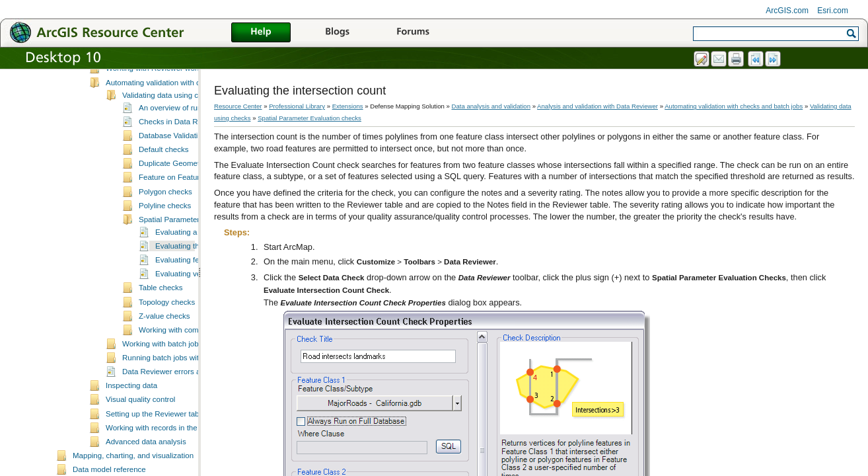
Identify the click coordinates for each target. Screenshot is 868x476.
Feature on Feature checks (184, 225)
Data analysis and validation (491, 106)
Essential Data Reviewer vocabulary (166, 102)
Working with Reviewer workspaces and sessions (189, 116)
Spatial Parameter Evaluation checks (309, 118)
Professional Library (297, 106)
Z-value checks (164, 364)
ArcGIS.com (787, 11)
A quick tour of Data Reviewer (156, 89)
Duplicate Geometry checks (185, 212)
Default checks (164, 198)
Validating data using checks (170, 143)
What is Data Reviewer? (147, 75)
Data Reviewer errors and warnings (182, 420)
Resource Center (238, 106)
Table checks (161, 336)
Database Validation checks (185, 184)
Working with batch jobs (162, 392)
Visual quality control (140, 448)
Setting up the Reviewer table (155, 462)
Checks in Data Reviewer (181, 170)
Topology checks (167, 350)
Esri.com (833, 11)
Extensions (348, 106)
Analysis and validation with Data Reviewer (597, 106)
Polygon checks (165, 240)
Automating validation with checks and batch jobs (189, 131)
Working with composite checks (192, 378)
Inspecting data (131, 434)
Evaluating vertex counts (197, 322)
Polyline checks (165, 254)
